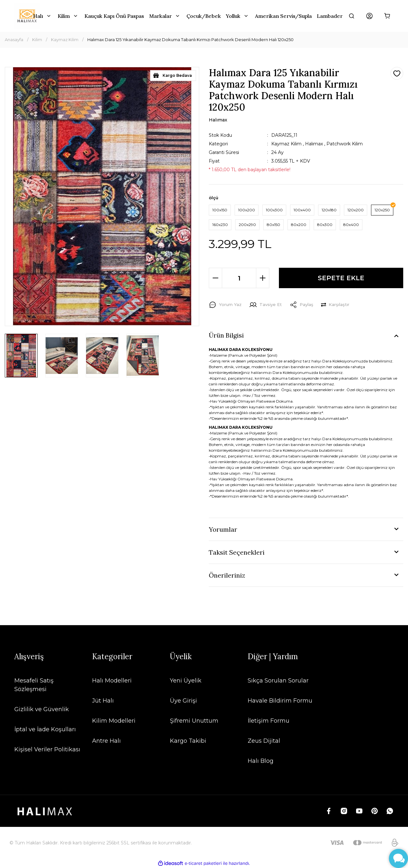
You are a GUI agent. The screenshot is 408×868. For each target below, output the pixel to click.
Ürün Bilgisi (226, 335)
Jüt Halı (103, 701)
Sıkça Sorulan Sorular (278, 681)
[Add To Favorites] (397, 73)
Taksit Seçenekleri (237, 552)
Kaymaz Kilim (286, 144)
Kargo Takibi (188, 741)
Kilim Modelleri (114, 721)
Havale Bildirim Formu (280, 701)
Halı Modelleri (112, 681)
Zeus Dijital (264, 741)
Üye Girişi (183, 701)
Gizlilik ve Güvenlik (42, 709)
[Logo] (27, 16)
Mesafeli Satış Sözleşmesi (34, 685)
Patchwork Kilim (345, 144)
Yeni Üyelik (186, 681)
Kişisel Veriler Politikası (47, 749)
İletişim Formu (269, 721)
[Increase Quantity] (263, 278)
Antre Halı (106, 741)
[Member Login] (369, 16)
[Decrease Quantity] (215, 278)
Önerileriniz (227, 575)
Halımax (314, 144)
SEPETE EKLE (341, 278)
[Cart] (387, 16)
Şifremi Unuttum (194, 721)
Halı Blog (261, 761)
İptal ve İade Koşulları (45, 729)
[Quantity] (239, 278)
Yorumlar (223, 529)
